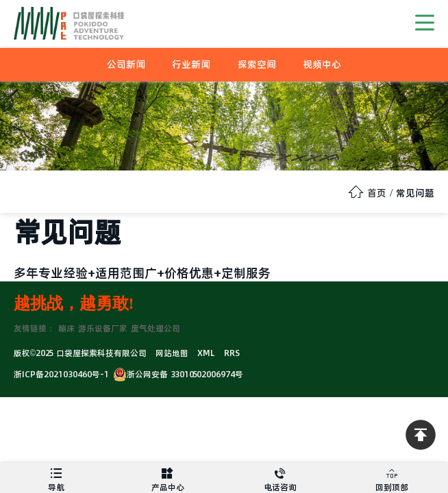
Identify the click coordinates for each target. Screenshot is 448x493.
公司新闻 (126, 64)
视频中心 (322, 64)
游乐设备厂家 (103, 328)
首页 (377, 193)
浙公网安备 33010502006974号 (178, 374)
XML (206, 353)
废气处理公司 (155, 328)
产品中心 (169, 478)
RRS (232, 353)
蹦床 (66, 328)
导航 (56, 478)
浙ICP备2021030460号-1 (61, 374)
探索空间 (257, 64)
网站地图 (172, 353)
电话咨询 (280, 478)
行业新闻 (191, 64)
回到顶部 (393, 478)
